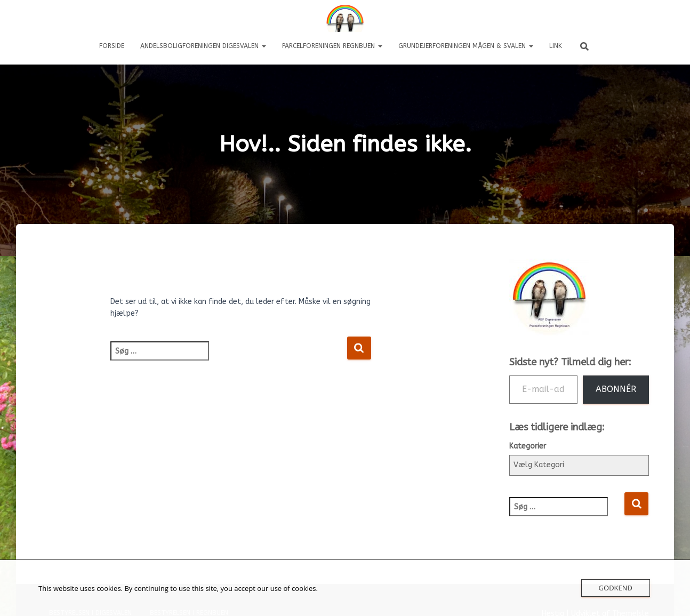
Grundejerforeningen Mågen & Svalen (466, 46)
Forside (112, 46)
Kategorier (528, 446)
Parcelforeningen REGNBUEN (332, 46)
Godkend (616, 588)
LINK (556, 46)
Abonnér (616, 389)
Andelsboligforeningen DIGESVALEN (203, 46)
